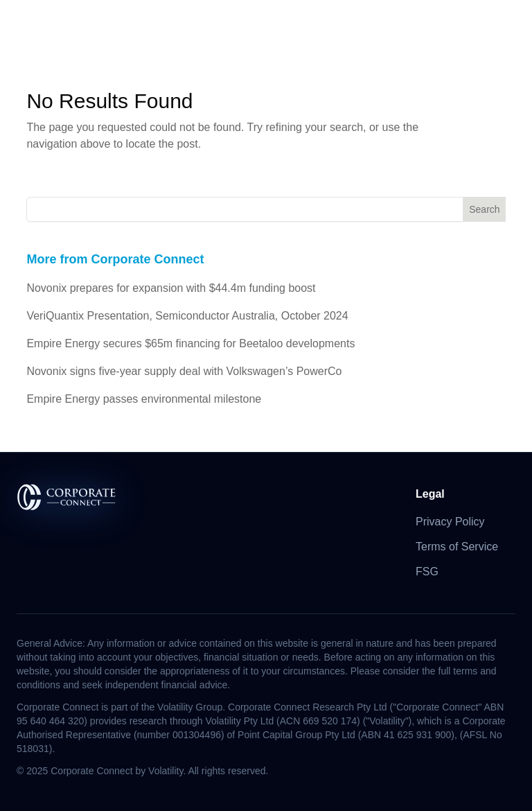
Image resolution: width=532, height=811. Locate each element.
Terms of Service (457, 547)
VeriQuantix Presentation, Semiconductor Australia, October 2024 (187, 316)
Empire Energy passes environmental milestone (144, 399)
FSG (427, 572)
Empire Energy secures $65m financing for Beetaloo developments (190, 343)
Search (484, 209)
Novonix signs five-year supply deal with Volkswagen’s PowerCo (184, 371)
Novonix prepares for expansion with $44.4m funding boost (171, 288)
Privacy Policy (450, 522)
